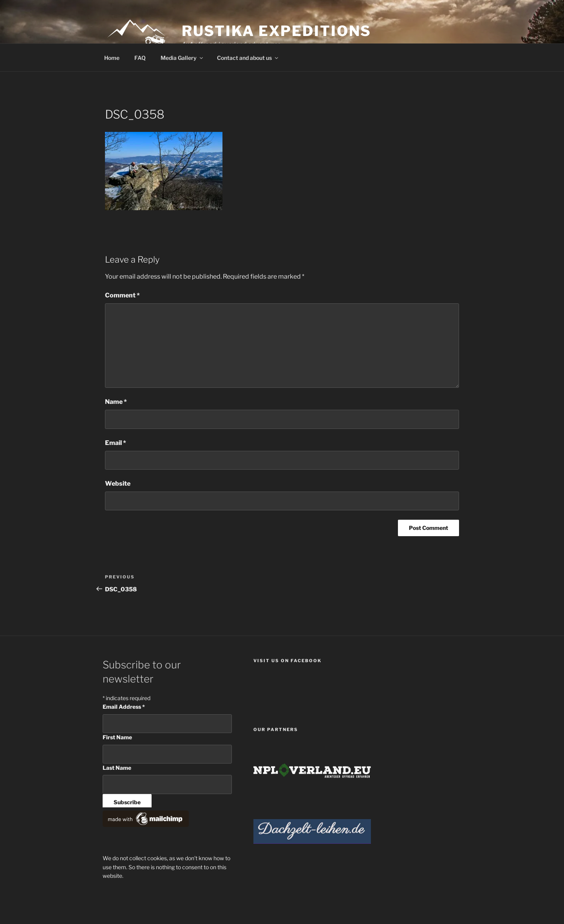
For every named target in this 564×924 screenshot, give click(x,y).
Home (112, 58)
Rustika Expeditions (277, 31)
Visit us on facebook (287, 661)
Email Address (124, 707)
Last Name (117, 768)
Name (116, 402)
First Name (117, 737)
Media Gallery (182, 58)
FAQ (140, 58)
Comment (122, 295)
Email (116, 443)
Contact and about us (248, 58)
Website (118, 484)
